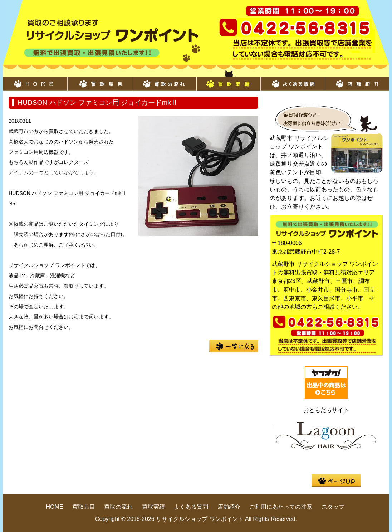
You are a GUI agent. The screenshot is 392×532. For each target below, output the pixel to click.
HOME (35, 80)
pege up (336, 480)
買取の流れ (164, 80)
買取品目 (99, 80)
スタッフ (333, 507)
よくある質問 (293, 80)
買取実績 (228, 80)
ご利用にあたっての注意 (281, 507)
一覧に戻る (234, 346)
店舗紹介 (357, 80)
